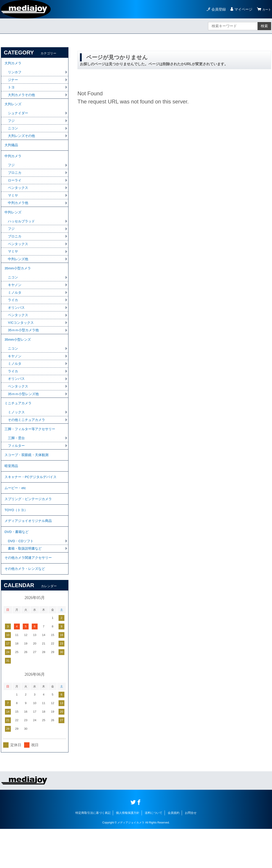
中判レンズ (14, 223)
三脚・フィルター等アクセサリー (32, 452)
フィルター (17, 470)
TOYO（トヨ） (17, 542)
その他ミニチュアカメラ (28, 442)
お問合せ (191, 852)
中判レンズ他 (19, 272)
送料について (154, 852)
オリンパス (17, 323)
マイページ (241, 9)
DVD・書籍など (17, 567)
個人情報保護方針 (128, 852)
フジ (11, 125)
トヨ (11, 89)
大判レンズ (14, 107)
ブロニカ (15, 181)
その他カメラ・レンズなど (26, 607)
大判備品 (12, 151)
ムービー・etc (16, 517)
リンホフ (15, 74)
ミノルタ (15, 308)
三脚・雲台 (17, 462)
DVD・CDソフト (22, 577)
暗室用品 (12, 493)
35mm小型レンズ (18, 357)
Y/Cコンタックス (22, 339)
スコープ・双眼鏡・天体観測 (28, 480)
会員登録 (217, 9)
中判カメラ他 (19, 213)
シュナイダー (19, 117)
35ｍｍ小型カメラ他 (24, 347)
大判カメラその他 (22, 97)
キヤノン (15, 300)
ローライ (15, 189)
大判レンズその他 (22, 141)
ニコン (13, 133)
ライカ (13, 316)
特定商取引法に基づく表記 (93, 852)
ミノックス (17, 434)
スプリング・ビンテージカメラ (30, 530)
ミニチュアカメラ (19, 424)
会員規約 (174, 852)
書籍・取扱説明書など (26, 585)
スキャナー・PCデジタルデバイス (32, 505)
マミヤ (13, 205)
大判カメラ (14, 64)
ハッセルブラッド (22, 233)
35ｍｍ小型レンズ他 (24, 414)
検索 (264, 26)
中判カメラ (14, 163)
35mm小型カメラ (18, 282)
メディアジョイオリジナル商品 (30, 554)
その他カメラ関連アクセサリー (30, 595)
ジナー (13, 82)
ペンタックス (19, 197)
